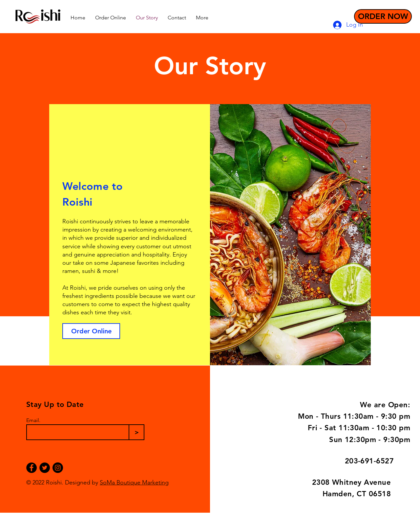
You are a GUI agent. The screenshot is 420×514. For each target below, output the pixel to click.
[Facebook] (31, 468)
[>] (136, 432)
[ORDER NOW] (383, 16)
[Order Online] (91, 331)
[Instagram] (58, 468)
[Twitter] (45, 468)
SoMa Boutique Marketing (134, 482)
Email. (33, 420)
